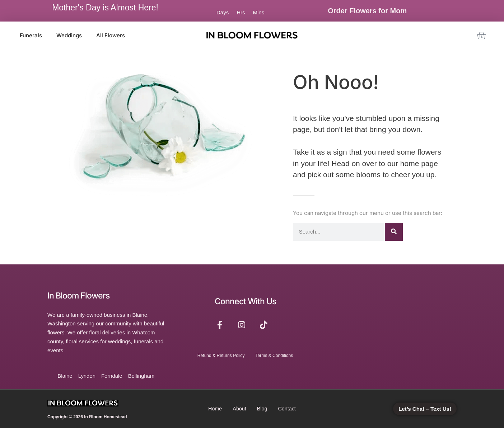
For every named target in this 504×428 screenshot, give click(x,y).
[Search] (394, 232)
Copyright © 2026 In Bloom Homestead (87, 417)
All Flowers (111, 35)
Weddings (69, 35)
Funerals (31, 35)
